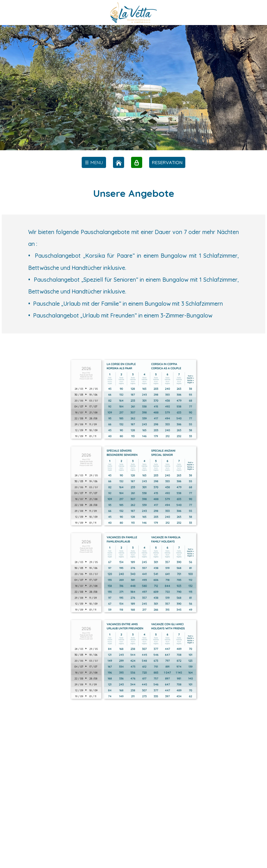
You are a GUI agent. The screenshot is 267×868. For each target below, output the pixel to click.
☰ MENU (94, 162)
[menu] (94, 162)
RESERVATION (167, 162)
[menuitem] (94, 162)
